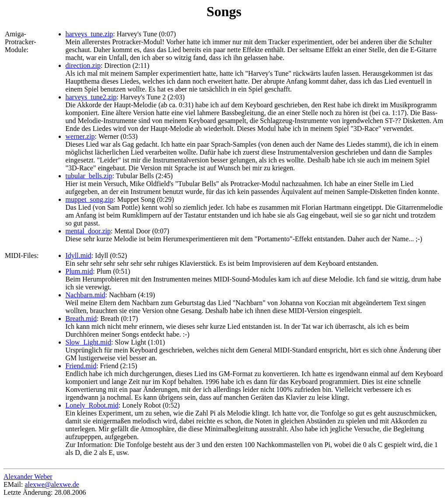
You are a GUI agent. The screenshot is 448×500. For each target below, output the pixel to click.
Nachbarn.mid (86, 295)
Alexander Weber (28, 477)
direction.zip (83, 65)
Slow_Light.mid (88, 342)
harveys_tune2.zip (91, 97)
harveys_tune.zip (89, 34)
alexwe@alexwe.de (52, 484)
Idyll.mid (79, 255)
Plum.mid (79, 271)
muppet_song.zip (90, 199)
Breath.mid (81, 319)
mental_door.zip (88, 231)
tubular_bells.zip (89, 176)
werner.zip (80, 136)
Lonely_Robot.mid (92, 405)
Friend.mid (81, 366)
